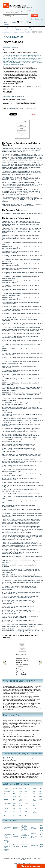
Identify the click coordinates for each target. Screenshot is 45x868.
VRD (40, 797)
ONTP (20, 791)
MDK (5, 812)
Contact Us (28, 858)
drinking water (20, 96)
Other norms (20, 800)
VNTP (41, 791)
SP (34, 797)
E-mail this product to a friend (14, 109)
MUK (14, 803)
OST (20, 797)
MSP (14, 800)
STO (35, 803)
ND (14, 809)
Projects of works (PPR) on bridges (35, 836)
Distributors (31, 11)
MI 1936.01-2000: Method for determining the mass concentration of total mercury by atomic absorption (22, 404)
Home (8, 11)
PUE (26, 791)
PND (20, 809)
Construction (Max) (13, 28)
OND (20, 789)
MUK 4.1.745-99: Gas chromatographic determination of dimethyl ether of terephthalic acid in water (22, 475)
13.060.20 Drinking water (25, 174)
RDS (26, 797)
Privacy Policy (37, 858)
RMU (26, 803)
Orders (21, 794)
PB (19, 803)
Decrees (6, 794)
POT (20, 812)
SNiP (35, 789)
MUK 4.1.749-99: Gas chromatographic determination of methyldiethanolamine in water (19, 490)
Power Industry (34, 828)
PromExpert (6, 154)
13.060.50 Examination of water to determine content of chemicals (20, 186)
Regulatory (23, 11)
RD (25, 794)
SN (34, 791)
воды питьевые (21, 99)
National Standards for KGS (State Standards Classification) (20, 197)
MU (14, 806)
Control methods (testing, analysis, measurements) (17, 206)
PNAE (20, 806)
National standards (8, 177)
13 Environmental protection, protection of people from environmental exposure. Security (21, 151)
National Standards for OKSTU (11, 204)
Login (6, 22)
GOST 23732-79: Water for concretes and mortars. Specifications (22, 306)
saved (6, 24)
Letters (6, 809)
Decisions (7, 791)
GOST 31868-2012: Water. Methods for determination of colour (21, 333)
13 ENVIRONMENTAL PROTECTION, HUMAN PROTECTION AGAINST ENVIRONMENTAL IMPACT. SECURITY (22, 172)
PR (25, 789)
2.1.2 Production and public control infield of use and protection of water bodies (21, 168)
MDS (5, 815)
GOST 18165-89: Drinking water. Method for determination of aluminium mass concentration (20, 248)
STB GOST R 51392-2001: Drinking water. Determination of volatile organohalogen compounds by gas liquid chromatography (22, 625)
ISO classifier (6, 171)
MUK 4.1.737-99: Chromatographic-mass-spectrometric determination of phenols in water (19, 441)
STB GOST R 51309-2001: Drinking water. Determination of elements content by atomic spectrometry (20, 617)
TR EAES (35, 812)
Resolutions (28, 800)
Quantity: (6, 103)
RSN (26, 809)
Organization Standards (25, 846)
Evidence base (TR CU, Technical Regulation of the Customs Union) (7, 846)
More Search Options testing (35, 19)
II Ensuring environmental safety (22, 156)
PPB (20, 815)
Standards (24, 28)
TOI (34, 809)
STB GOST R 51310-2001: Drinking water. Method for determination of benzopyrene (18, 621)
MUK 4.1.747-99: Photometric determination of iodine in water (21, 482)
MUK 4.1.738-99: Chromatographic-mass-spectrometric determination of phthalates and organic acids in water (19, 445)
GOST (6, 800)
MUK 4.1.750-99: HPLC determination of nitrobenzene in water (21, 494)
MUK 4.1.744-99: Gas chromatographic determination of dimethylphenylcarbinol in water (19, 470)
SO (34, 794)
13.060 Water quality (9, 174)
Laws (5, 806)
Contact (15, 12)
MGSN (15, 789)
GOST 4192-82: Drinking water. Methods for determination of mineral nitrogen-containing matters (20, 362)
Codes (6, 789)
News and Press (19, 858)
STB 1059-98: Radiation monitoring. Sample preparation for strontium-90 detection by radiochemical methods (20, 597)
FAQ (11, 858)
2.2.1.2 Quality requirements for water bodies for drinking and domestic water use (22, 159)
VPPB (41, 794)
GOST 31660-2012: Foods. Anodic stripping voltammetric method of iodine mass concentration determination (22, 324)
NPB (14, 812)
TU (40, 789)
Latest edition (6, 198)
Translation (15, 11)
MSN (14, 797)
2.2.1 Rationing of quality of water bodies (20, 159)
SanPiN (27, 815)
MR (14, 794)
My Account (13, 22)
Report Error (32, 109)
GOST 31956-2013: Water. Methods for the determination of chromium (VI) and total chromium (20, 337)
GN (5, 797)
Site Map (22, 860)
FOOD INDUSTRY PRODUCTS (32, 204)
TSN (35, 815)
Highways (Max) (16, 828)
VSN (40, 800)
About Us (9, 12)
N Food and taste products (20, 198)
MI (13, 791)
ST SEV (35, 800)
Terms (38, 11)
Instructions (7, 803)
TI (34, 806)
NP (14, 815)
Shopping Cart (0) (24, 22)
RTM (26, 812)
